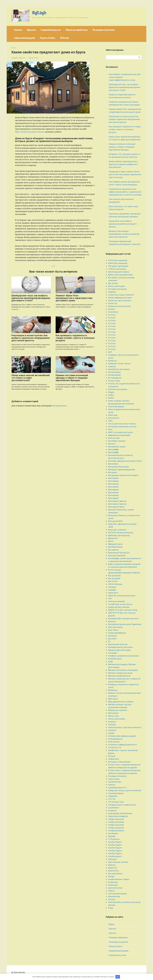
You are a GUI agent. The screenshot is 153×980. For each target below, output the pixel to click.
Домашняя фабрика (117, 633)
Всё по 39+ (113, 581)
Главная (18, 30)
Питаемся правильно (77, 30)
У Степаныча (114, 839)
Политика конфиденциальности (122, 745)
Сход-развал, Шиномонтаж (120, 813)
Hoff (110, 352)
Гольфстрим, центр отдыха (120, 604)
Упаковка (112, 859)
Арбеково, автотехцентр (119, 535)
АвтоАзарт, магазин (117, 441)
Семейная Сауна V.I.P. (117, 788)
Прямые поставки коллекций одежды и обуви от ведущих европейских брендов (72, 378)
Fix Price (112, 315)
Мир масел (113, 699)
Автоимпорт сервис (117, 447)
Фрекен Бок (114, 871)
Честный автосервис (117, 894)
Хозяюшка (113, 882)
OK (118, 977)
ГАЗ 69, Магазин (115, 584)
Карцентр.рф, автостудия (119, 650)
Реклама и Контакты (117, 776)
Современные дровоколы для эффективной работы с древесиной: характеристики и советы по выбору (125, 192)
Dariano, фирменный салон (120, 298)
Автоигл (112, 444)
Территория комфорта (118, 816)
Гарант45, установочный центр (122, 596)
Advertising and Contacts (119, 272)
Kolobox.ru (113, 361)
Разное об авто (47, 38)
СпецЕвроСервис (116, 793)
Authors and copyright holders (121, 275)
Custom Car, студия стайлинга (121, 295)
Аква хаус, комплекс (117, 530)
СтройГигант (114, 808)
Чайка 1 (112, 891)
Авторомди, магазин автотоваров (123, 475)
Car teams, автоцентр (117, 289)
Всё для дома (114, 578)
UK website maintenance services (122, 427)
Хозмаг (111, 876)
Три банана (113, 833)
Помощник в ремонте (104, 30)
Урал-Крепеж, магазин (118, 862)
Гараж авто (113, 593)
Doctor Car (113, 303)
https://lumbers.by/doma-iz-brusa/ (30, 132)
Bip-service (113, 283)
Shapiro (111, 392)
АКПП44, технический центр (121, 533)
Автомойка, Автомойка (118, 467)
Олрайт (111, 733)
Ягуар (111, 908)
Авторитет (113, 472)
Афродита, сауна (115, 544)
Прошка (112, 756)
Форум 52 (112, 868)
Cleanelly (112, 292)
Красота (31, 30)
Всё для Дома (114, 576)
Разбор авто (114, 759)
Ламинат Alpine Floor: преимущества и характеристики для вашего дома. (74, 298)
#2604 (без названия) (118, 263)
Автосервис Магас (116, 507)
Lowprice (112, 366)
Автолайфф (113, 450)
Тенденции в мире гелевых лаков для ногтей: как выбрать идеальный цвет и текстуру (125, 174)
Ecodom (112, 309)
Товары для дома (116, 819)
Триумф (112, 836)
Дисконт (112, 621)
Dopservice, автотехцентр (119, 306)
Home (14, 48)
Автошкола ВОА (115, 521)
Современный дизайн (24, 38)
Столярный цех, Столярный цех (122, 805)
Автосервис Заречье (117, 501)
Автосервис (113, 478)
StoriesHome (114, 418)
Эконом (112, 899)
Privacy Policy (114, 381)
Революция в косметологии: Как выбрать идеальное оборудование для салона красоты (31, 338)
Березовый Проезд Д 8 (119, 553)
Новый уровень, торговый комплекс (125, 727)
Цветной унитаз (115, 888)
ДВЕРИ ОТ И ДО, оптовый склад (123, 610)
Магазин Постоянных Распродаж (123, 670)
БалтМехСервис (115, 547)
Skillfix (111, 395)
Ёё (109, 641)
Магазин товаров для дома (120, 673)
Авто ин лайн (114, 438)
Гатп (110, 599)
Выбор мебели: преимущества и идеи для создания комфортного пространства (123, 164)
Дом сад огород (115, 627)
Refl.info (39, 13)
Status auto (113, 415)
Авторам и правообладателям (121, 470)
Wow (110, 429)
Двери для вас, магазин (119, 607)
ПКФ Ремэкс (114, 742)
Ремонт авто (114, 779)
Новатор (112, 722)
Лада (110, 662)
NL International (115, 378)
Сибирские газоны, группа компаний (124, 790)
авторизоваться (59, 406)
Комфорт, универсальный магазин (124, 656)
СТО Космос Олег (116, 802)
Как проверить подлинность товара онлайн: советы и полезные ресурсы (75, 338)
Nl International (114, 372)
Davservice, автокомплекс (120, 301)
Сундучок (112, 811)
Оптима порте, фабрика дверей (122, 736)
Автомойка (113, 464)
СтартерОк (113, 796)
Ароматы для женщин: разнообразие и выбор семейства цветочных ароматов (124, 234)
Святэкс (112, 785)
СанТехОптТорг (115, 782)
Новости (65, 38)
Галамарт (112, 587)
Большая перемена (117, 556)
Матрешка (113, 690)
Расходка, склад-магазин (119, 762)
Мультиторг (113, 713)
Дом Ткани (113, 630)
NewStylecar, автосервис (119, 369)
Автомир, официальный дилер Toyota (125, 461)
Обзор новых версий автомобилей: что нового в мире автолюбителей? (31, 378)
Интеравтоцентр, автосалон (120, 647)
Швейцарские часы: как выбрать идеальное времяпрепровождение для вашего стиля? (31, 298)
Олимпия (112, 730)
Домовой (112, 636)
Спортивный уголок (51, 30)
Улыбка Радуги (115, 842)
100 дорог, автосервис (118, 266)
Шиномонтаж (114, 896)
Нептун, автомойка (117, 719)
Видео (112, 924)
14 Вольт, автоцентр (117, 269)
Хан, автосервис (115, 874)
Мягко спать (114, 716)
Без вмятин (113, 550)
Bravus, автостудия (116, 286)
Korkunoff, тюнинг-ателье (119, 364)
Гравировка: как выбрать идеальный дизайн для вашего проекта (123, 224)
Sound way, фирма (116, 407)
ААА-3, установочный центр (120, 432)
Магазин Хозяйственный (119, 676)
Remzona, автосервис (118, 389)
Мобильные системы (118, 710)
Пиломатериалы (115, 739)
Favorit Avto (113, 312)
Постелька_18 (114, 748)
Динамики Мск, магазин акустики (123, 619)
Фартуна (112, 865)
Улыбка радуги (115, 856)
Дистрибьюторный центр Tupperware (125, 624)
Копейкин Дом (115, 659)
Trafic (110, 421)
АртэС (111, 541)
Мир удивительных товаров (121, 702)
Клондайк (113, 653)
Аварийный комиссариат (119, 435)
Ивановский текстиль (118, 644)
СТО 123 (112, 799)
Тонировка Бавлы (116, 831)
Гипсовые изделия (116, 601)
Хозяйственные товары (119, 879)
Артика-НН (113, 538)
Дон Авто (112, 639)
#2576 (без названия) (118, 260)
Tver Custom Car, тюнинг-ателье (122, 424)
